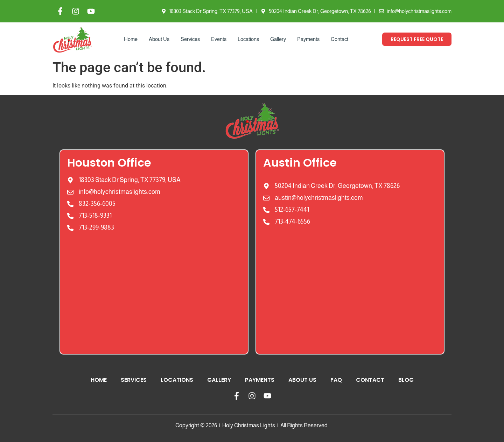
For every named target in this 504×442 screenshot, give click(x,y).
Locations (248, 39)
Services (190, 39)
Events (219, 39)
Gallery (278, 39)
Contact (339, 39)
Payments (308, 39)
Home (131, 39)
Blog (406, 380)
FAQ (336, 380)
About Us (159, 39)
